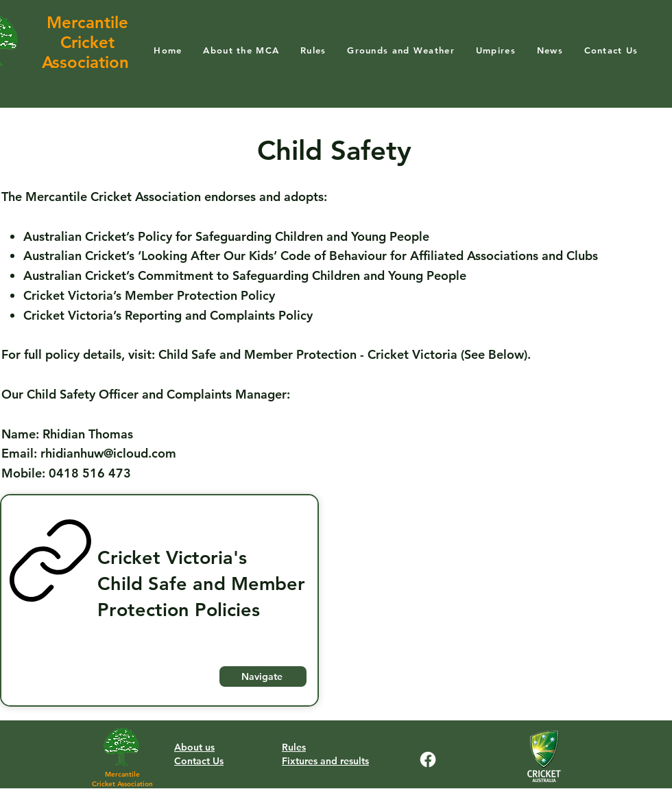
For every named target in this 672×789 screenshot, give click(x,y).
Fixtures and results (325, 761)
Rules (294, 747)
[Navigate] (263, 676)
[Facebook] (428, 759)
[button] (241, 50)
